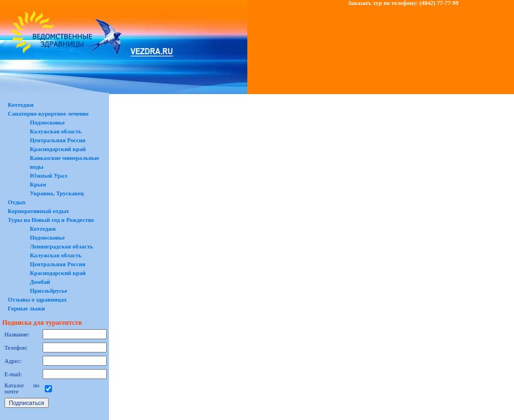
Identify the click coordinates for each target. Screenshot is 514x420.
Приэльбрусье (49, 291)
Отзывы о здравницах (37, 300)
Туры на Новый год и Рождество (51, 220)
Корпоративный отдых (38, 211)
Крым (38, 185)
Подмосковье (47, 123)
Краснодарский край (58, 149)
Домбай (40, 282)
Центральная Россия (58, 140)
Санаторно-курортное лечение (48, 114)
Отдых (17, 202)
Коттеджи (21, 105)
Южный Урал (48, 176)
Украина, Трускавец (57, 193)
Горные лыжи (26, 308)
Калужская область (56, 131)
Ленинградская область (61, 247)
